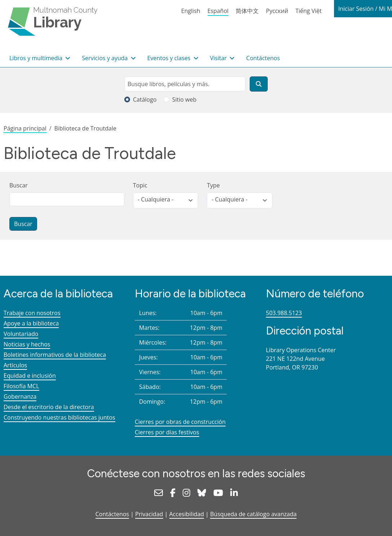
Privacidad (149, 514)
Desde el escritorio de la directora (49, 407)
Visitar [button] (219, 58)
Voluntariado (21, 334)
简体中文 (247, 11)
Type (213, 185)
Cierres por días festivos (167, 432)
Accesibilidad (187, 514)
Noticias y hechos (27, 344)
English (191, 11)
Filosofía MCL (21, 386)
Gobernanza (20, 397)
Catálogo (145, 99)
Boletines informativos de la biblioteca (55, 355)
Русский (277, 11)
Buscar (19, 185)
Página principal (25, 128)
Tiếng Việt (309, 11)
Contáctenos (263, 58)
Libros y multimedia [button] (37, 58)
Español (218, 11)
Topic (140, 185)
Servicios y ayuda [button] (105, 58)
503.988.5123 (284, 313)
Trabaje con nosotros (32, 313)
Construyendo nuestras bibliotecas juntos (59, 417)
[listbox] (166, 200)
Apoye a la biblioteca (31, 323)
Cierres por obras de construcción (180, 422)
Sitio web (184, 99)
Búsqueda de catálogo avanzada (253, 514)
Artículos (15, 365)
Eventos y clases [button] (170, 58)
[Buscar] (259, 84)
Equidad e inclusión (30, 376)
